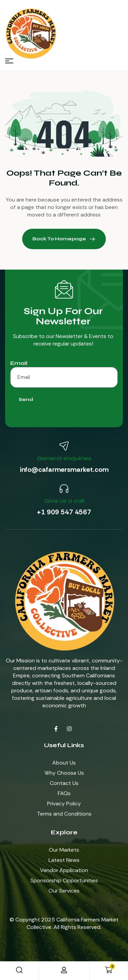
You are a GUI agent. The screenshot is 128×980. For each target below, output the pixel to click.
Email (19, 363)
